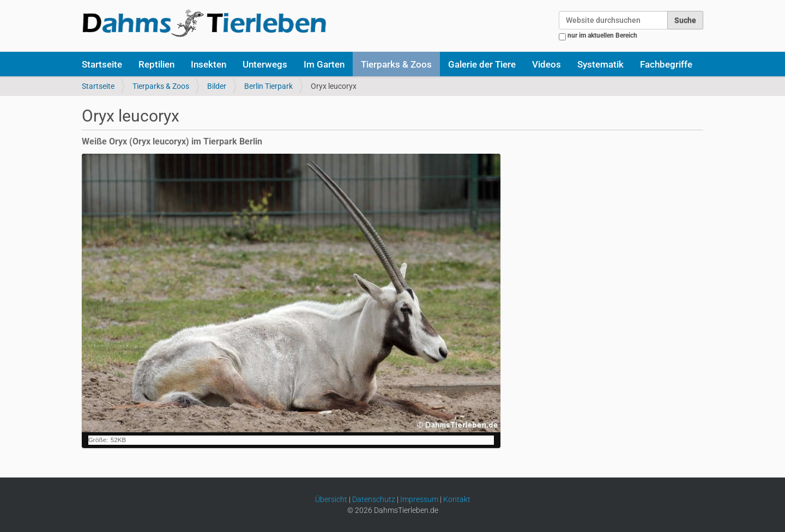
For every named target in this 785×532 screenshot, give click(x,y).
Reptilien (156, 64)
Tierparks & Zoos (396, 64)
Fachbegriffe (666, 64)
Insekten (209, 64)
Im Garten (324, 64)
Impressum (419, 499)
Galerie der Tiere (482, 64)
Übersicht (331, 499)
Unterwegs (265, 64)
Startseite (102, 64)
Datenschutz (374, 499)
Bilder (217, 86)
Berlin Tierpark (268, 86)
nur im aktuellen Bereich (602, 35)
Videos (547, 64)
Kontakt (457, 499)
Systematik (600, 64)
